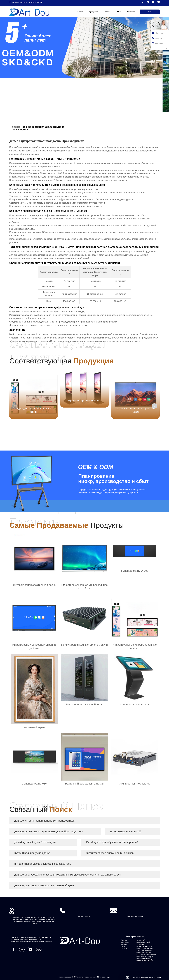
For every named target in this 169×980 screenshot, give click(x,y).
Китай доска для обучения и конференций (112, 842)
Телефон (157, 38)
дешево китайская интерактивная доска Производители (49, 831)
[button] (166, 64)
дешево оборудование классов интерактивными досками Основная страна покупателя (68, 875)
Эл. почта (157, 33)
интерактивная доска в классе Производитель (43, 864)
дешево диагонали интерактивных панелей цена (44, 885)
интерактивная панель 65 (126, 831)
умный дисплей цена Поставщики (35, 842)
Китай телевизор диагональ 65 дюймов (110, 853)
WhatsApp (157, 43)
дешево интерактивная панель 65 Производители (45, 821)
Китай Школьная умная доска (32, 853)
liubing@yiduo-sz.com (20, 2)
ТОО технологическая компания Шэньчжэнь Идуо (46, 252)
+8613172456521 (37, 2)
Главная (16, 127)
